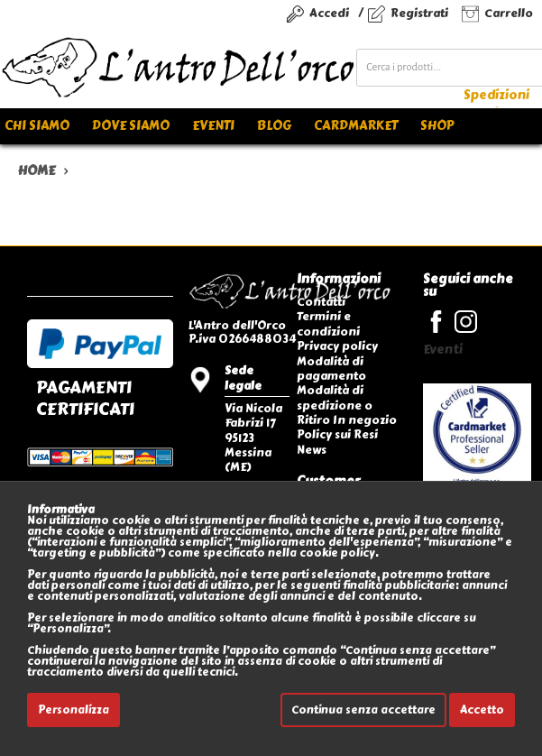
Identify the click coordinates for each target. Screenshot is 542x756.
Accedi (329, 13)
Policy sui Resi (337, 434)
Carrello (509, 13)
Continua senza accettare (363, 710)
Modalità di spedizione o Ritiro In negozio (347, 405)
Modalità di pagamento (331, 369)
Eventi (213, 126)
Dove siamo (131, 126)
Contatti (321, 302)
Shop (437, 126)
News (312, 450)
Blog (274, 126)
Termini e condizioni (328, 323)
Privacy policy (337, 346)
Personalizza (73, 710)
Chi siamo (37, 126)
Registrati (419, 13)
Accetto (482, 710)
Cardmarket (356, 126)
